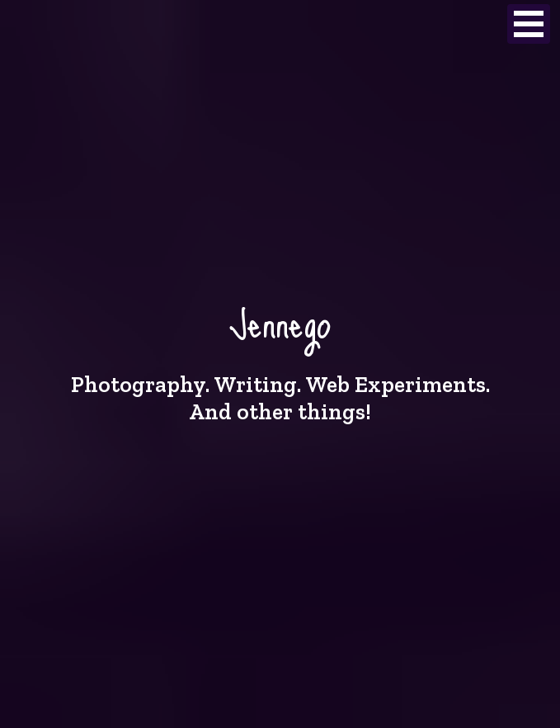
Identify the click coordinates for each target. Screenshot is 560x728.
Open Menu (529, 24)
